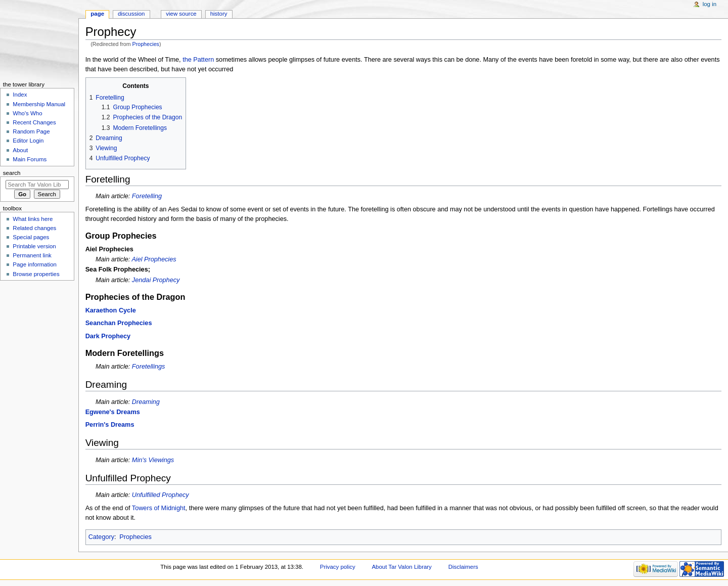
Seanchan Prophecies (119, 323)
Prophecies (146, 44)
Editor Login (28, 141)
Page (97, 14)
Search (12, 173)
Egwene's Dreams (113, 412)
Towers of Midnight (159, 508)
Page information (35, 264)
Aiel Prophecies (154, 259)
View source (181, 14)
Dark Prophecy (108, 336)
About (20, 150)
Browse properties (36, 274)
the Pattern (198, 60)
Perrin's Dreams (110, 425)
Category (101, 537)
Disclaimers (463, 567)
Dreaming (146, 402)
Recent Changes (34, 122)
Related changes (34, 228)
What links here (33, 219)
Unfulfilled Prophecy (161, 495)
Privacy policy (338, 567)
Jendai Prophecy (156, 280)
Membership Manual (39, 104)
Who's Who (27, 113)
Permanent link (32, 255)
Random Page (31, 131)
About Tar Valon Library (402, 567)
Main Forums (30, 159)
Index (20, 95)
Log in (710, 4)
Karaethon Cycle (111, 310)
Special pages (31, 237)
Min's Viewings (153, 460)
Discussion (131, 14)
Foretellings (149, 367)
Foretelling (147, 196)
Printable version (34, 246)
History (219, 14)
